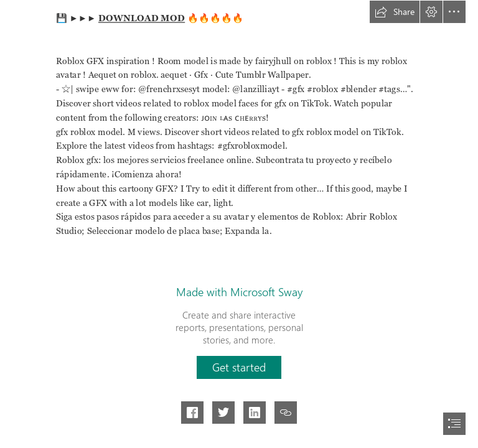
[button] (395, 12)
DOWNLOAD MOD (142, 18)
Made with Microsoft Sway (239, 292)
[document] (239, 224)
